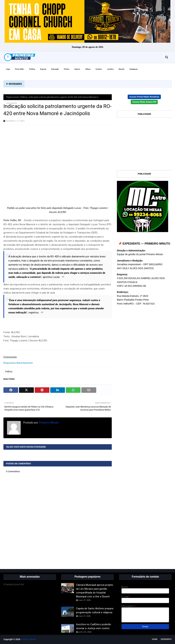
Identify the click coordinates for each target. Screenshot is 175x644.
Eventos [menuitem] (99, 69)
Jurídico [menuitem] (110, 69)
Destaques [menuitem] (134, 69)
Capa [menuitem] (8, 69)
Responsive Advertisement (18, 363)
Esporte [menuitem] (43, 69)
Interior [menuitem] (77, 69)
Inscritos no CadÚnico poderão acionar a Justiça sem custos (94, 626)
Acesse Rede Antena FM (144, 102)
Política (24, 97)
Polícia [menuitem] (67, 69)
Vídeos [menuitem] (88, 69)
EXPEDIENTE (166, 639)
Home (155, 639)
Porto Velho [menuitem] (20, 69)
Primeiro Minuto (48, 423)
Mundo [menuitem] (122, 69)
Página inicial (12, 97)
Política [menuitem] (32, 69)
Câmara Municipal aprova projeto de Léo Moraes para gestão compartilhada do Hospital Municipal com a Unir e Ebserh (95, 591)
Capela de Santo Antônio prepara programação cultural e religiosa (95, 610)
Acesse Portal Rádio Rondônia (144, 97)
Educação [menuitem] (55, 69)
